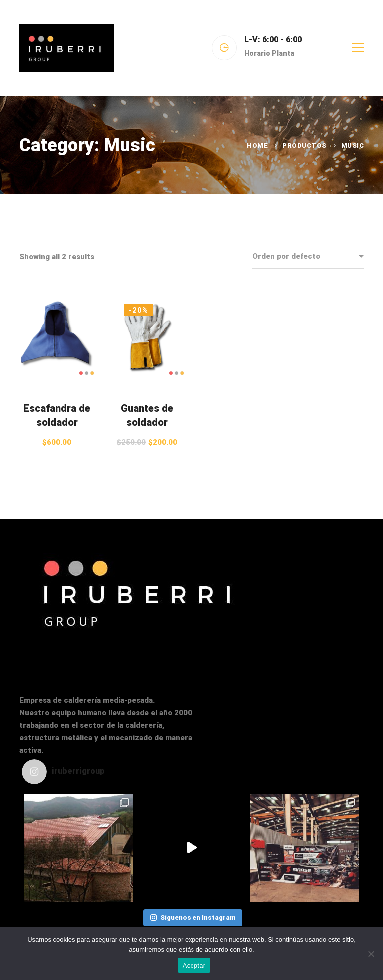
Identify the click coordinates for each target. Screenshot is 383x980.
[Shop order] (308, 257)
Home (257, 145)
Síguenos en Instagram (193, 917)
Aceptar (194, 965)
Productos (304, 145)
